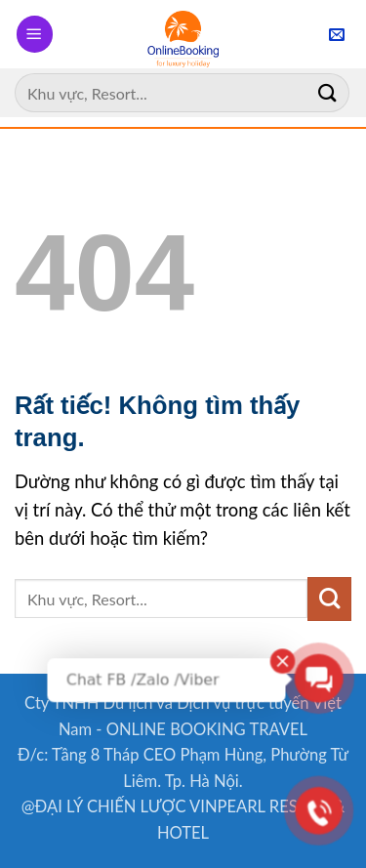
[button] (35, 34)
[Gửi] (328, 92)
